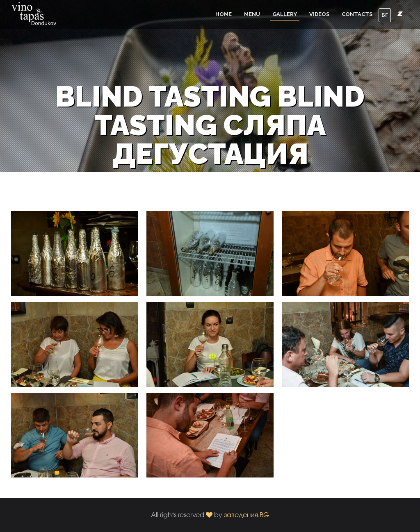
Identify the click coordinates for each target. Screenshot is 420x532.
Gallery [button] (285, 14)
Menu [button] (252, 14)
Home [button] (224, 14)
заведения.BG (247, 515)
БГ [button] (385, 15)
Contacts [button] (357, 14)
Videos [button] (319, 14)
